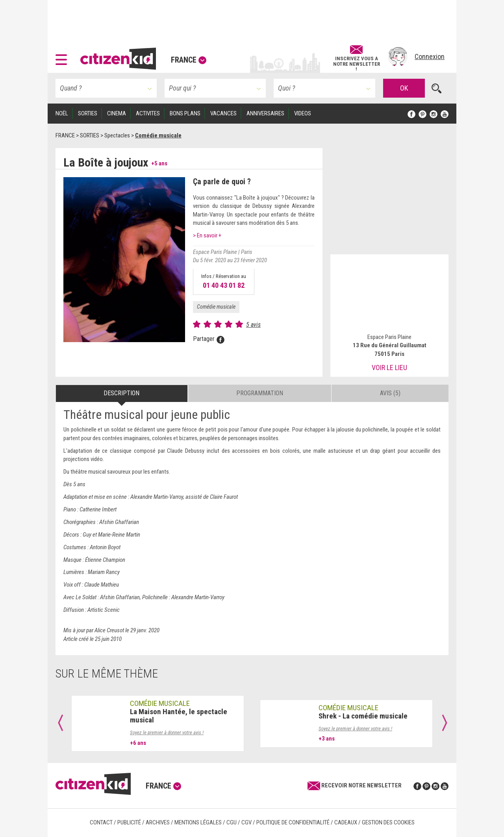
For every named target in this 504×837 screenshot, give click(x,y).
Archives (158, 822)
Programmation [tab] (260, 393)
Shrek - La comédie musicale (363, 716)
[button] (63, 57)
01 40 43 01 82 (224, 285)
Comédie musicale (216, 307)
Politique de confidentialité (293, 822)
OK (404, 88)
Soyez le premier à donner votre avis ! (167, 732)
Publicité (129, 822)
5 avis (253, 325)
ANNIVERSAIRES (265, 113)
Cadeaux (346, 822)
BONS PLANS (185, 113)
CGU (232, 822)
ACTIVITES (148, 113)
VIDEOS (303, 113)
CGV (246, 822)
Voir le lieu (389, 368)
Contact (101, 822)
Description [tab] (121, 393)
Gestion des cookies (388, 822)
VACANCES (223, 113)
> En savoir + (207, 235)
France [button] (189, 60)
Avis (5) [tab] (390, 393)
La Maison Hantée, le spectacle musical (179, 716)
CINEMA (117, 113)
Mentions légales (198, 822)
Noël (62, 113)
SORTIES (88, 113)
